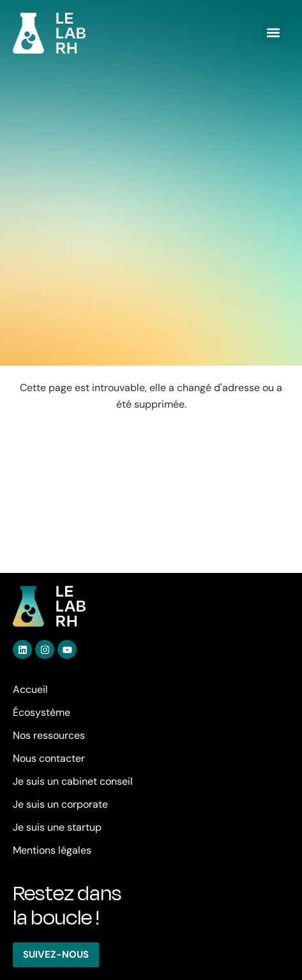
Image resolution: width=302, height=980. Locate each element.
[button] (273, 32)
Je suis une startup (57, 827)
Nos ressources (49, 735)
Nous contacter (49, 758)
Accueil (30, 689)
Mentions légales (52, 850)
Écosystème (42, 712)
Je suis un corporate (60, 804)
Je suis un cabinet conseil (73, 781)
